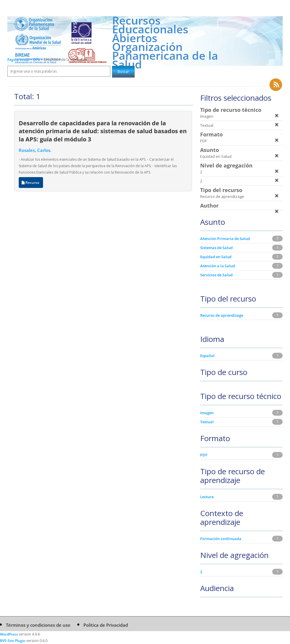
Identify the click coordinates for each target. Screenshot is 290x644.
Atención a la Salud (218, 266)
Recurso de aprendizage (222, 315)
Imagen (207, 413)
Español (207, 356)
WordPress (9, 634)
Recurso (31, 183)
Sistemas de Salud (216, 248)
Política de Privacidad (106, 625)
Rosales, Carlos (35, 150)
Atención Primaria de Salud (225, 239)
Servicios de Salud (216, 275)
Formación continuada (221, 539)
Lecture (207, 497)
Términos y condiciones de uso (38, 625)
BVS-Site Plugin (13, 641)
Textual (207, 422)
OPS (37, 60)
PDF (204, 455)
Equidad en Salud (216, 257)
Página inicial (18, 60)
